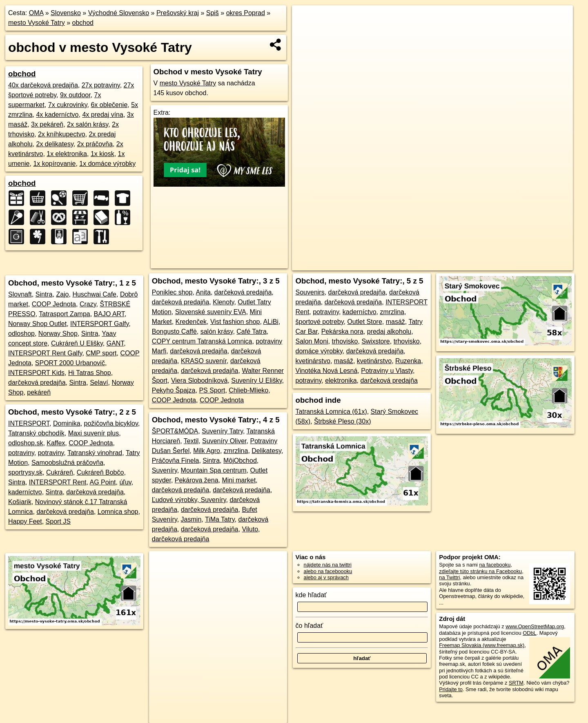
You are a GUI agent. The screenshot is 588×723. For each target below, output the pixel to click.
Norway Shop (58, 334)
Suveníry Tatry (222, 431)
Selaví (99, 383)
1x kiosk (102, 154)
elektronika (341, 380)
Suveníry (165, 470)
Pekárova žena (197, 480)
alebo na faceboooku (328, 571)
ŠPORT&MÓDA (175, 431)
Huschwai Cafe (94, 294)
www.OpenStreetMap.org (535, 626)
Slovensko (66, 13)
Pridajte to (451, 689)
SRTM (516, 683)
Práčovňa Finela (176, 461)
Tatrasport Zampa (64, 314)
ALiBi (271, 322)
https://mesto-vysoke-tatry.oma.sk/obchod (527, 264)
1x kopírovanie (54, 164)
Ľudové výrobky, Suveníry (189, 500)
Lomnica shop (118, 512)
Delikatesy (266, 451)
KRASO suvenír (204, 361)
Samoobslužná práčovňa (67, 463)
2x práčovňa (95, 144)
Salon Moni (312, 341)
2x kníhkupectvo (62, 134)
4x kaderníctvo (57, 115)
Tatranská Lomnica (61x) (331, 412)
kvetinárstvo (313, 361)
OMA (36, 13)
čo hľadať (310, 626)
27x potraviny (101, 85)
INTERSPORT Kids (36, 373)
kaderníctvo (25, 492)
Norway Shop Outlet (37, 324)
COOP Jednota (54, 304)
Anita (203, 292)
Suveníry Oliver (224, 441)
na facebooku (495, 565)
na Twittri (449, 577)
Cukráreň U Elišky (77, 343)
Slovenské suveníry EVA (211, 312)
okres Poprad (246, 13)
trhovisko (345, 341)
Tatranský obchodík (36, 433)
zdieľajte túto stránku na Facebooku (480, 571)
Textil (191, 441)
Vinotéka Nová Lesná (327, 371)
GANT (115, 343)
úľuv (125, 482)
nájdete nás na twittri (328, 565)
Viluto (250, 529)
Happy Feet (25, 521)
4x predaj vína (103, 115)
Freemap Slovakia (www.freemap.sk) (482, 645)
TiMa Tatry (220, 519)
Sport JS (58, 521)
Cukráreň (60, 472)
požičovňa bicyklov (111, 423)
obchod (83, 23)
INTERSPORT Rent (58, 482)
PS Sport (212, 390)
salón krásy (217, 331)
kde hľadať (311, 595)
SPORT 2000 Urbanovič (70, 363)
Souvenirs (310, 292)
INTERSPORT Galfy (99, 324)
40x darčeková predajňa (43, 85)
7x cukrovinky (68, 105)
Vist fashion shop (235, 322)
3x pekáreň (47, 124)
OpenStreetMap (413, 264)
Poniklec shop (172, 292)
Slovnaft (20, 294)
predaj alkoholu (389, 331)
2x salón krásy (88, 124)
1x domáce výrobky (107, 164)
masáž (395, 322)
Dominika (67, 423)
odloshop (21, 334)
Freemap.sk (455, 264)
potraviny (21, 453)
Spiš (213, 13)
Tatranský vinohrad (95, 453)
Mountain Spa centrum (214, 470)
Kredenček (191, 322)
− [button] (306, 32)
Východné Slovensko (119, 13)
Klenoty (223, 302)
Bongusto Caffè (174, 331)
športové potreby (320, 322)
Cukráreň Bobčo (100, 472)
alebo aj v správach (326, 577)
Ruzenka (408, 361)
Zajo (62, 294)
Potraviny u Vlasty (387, 371)
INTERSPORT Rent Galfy (45, 353)
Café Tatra (252, 331)
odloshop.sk (26, 443)
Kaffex (56, 443)
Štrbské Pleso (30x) (343, 421)
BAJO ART (109, 314)
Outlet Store (364, 322)
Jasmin (191, 519)
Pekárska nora (342, 331)
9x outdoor (75, 95)
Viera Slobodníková (199, 380)
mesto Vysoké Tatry (37, 23)
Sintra (44, 294)
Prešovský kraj (178, 13)
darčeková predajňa (37, 383)
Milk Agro (207, 451)
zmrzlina (236, 451)
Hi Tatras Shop (90, 373)
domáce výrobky (319, 351)
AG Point (102, 482)
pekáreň (39, 392)
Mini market (239, 480)
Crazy (88, 304)
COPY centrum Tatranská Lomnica (202, 341)
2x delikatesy (55, 144)
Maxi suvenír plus (94, 433)
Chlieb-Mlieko (248, 390)
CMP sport (101, 353)
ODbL (529, 633)
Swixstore (375, 341)
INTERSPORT (29, 423)
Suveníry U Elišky (256, 380)
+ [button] (306, 19)
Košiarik (20, 502)
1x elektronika (67, 154)
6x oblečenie (109, 105)
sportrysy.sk (25, 472)
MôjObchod (240, 461)
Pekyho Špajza (174, 390)
